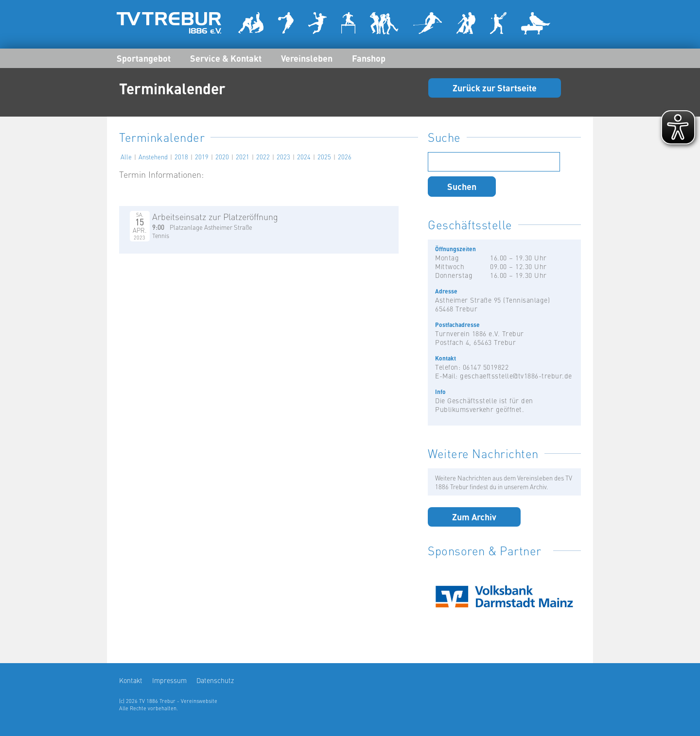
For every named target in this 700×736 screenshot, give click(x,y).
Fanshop (369, 58)
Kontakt (131, 680)
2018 (181, 156)
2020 (222, 156)
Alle (126, 156)
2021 (243, 156)
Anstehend (153, 156)
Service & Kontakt (226, 58)
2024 (304, 156)
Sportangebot (144, 58)
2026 (345, 156)
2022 (263, 156)
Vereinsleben (307, 58)
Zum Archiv (474, 516)
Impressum (169, 680)
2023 (283, 156)
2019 (202, 156)
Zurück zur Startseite (495, 87)
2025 (324, 156)
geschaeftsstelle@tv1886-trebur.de (516, 376)
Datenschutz (215, 680)
